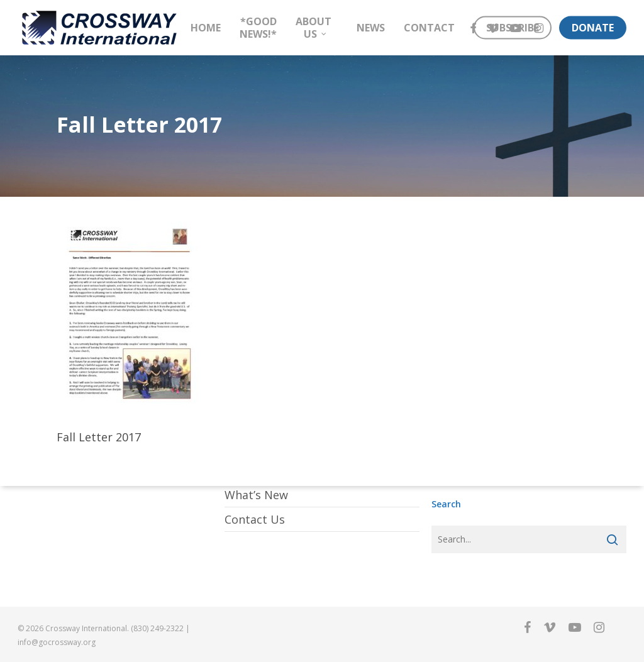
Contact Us (255, 519)
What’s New (256, 495)
